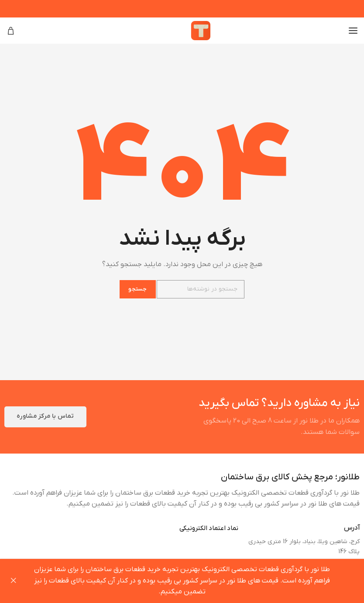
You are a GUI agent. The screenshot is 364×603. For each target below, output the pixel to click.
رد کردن (13, 581)
